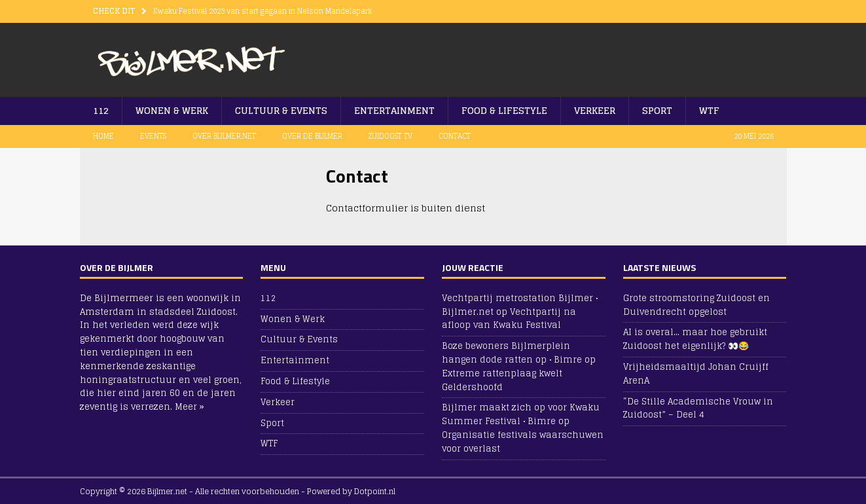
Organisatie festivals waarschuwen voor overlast (523, 442)
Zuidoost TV (390, 136)
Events (153, 136)
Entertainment (394, 110)
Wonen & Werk (172, 110)
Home (103, 136)
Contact (455, 136)
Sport (657, 110)
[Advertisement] (620, 56)
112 (101, 110)
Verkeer (595, 110)
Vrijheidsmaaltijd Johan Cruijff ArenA (696, 374)
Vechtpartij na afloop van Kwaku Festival (509, 319)
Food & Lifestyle (504, 110)
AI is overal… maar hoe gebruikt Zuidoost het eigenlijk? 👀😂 (695, 339)
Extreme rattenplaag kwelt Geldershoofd (502, 380)
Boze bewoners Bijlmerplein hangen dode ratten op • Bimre (512, 353)
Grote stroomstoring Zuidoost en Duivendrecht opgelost (696, 305)
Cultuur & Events (281, 110)
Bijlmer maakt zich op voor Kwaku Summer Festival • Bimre (521, 414)
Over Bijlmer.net (224, 136)
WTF (709, 110)
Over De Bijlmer (312, 136)
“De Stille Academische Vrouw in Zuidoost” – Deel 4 (698, 408)
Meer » (189, 407)
